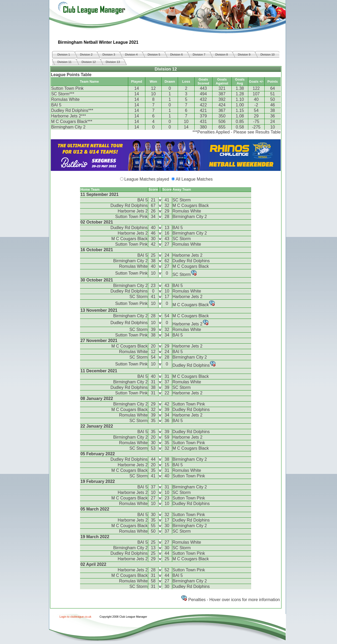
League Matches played (147, 179)
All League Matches (194, 179)
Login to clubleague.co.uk (75, 617)
